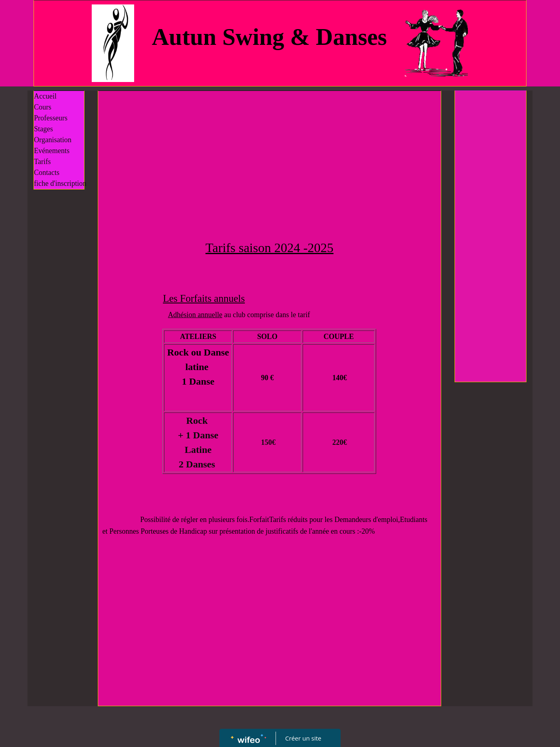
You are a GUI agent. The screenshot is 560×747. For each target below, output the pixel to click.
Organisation (53, 140)
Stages (43, 129)
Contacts (47, 173)
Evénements (52, 151)
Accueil (45, 96)
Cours (43, 107)
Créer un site (303, 738)
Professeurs (51, 118)
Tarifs (42, 162)
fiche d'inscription (60, 183)
